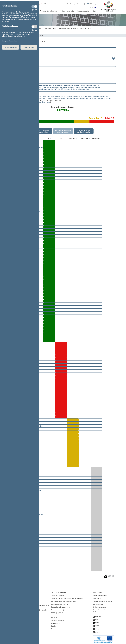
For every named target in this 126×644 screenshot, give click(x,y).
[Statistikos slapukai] (34, 27)
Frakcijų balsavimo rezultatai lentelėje (84, 131)
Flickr (97, 618)
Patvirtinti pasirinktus (10, 47)
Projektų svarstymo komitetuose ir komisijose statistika (75, 28)
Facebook (98, 615)
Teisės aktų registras (74, 4)
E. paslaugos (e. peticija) (86, 11)
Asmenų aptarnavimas (100, 594)
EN (91, 4)
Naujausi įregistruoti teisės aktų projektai (64, 600)
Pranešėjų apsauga (57, 611)
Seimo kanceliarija (67, 11)
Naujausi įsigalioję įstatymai (60, 603)
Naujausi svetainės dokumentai (61, 606)
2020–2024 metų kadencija (21, 49)
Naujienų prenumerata (100, 606)
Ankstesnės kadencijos (49, 11)
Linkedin (98, 631)
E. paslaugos (97, 597)
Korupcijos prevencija (58, 609)
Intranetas (54, 628)
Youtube (98, 624)
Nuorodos (54, 616)
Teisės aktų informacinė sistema (54, 4)
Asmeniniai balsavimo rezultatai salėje (42, 131)
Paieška (54, 625)
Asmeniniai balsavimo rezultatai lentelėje (63, 131)
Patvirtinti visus (29, 47)
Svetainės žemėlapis (58, 619)
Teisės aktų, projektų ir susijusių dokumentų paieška (67, 597)
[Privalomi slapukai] (34, 6)
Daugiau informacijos (9, 41)
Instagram (98, 628)
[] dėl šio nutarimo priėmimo (55, 87)
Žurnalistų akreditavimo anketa (102, 600)
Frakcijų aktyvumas (50, 28)
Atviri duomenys (98, 603)
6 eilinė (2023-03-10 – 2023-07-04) (23, 59)
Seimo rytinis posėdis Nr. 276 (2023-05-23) (26, 68)
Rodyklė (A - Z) (56, 622)
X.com (97, 621)
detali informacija (44, 102)
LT (88, 4)
